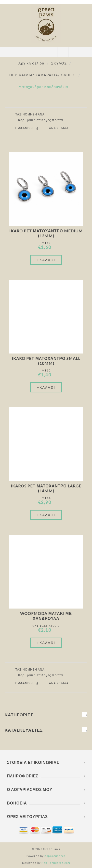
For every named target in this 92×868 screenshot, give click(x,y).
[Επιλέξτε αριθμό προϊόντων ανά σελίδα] (41, 129)
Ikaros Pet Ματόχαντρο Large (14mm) (46, 488)
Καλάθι (52, 52)
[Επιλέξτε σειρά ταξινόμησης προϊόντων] (42, 120)
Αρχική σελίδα (31, 63)
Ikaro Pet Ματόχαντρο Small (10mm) (46, 361)
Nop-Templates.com (56, 863)
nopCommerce (55, 856)
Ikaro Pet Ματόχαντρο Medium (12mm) (46, 233)
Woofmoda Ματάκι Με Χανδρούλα (46, 616)
